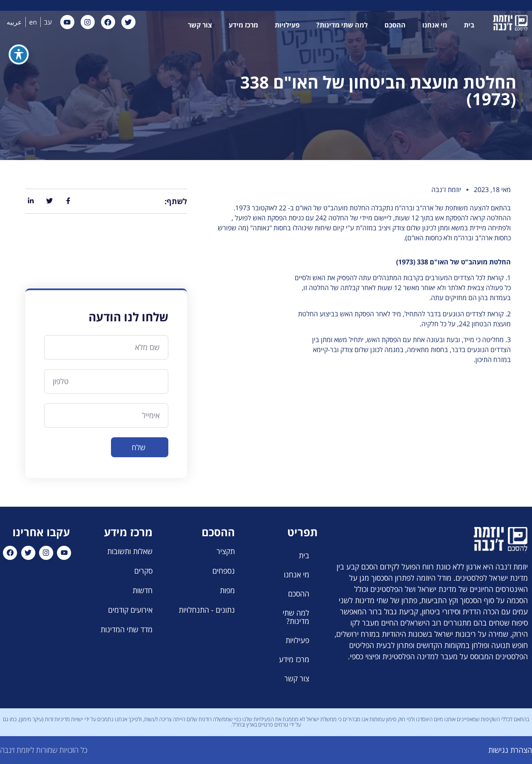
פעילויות (287, 25)
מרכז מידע (243, 25)
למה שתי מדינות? (342, 25)
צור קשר (200, 25)
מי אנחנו (435, 25)
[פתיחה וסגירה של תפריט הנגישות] (19, 20)
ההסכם (395, 25)
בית (469, 25)
